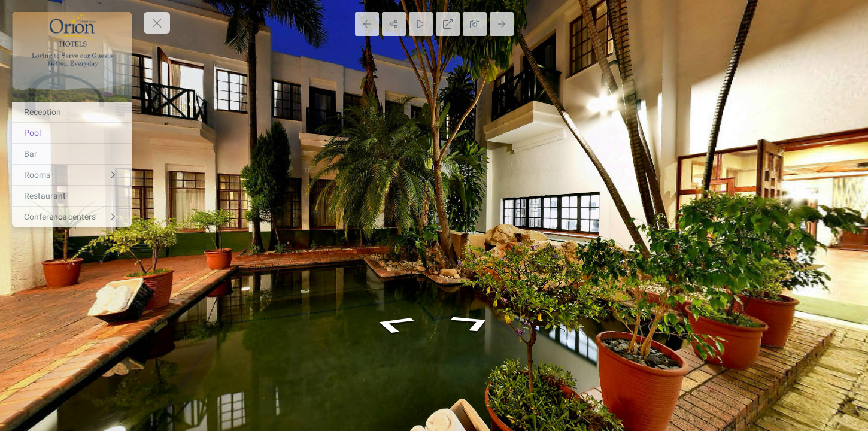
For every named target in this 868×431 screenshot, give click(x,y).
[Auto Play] (421, 24)
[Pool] (72, 133)
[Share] (394, 24)
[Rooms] (72, 175)
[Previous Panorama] (367, 24)
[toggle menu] (157, 23)
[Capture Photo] (475, 24)
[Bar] (72, 154)
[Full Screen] (448, 24)
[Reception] (72, 112)
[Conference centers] (72, 217)
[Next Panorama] (502, 24)
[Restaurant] (72, 196)
